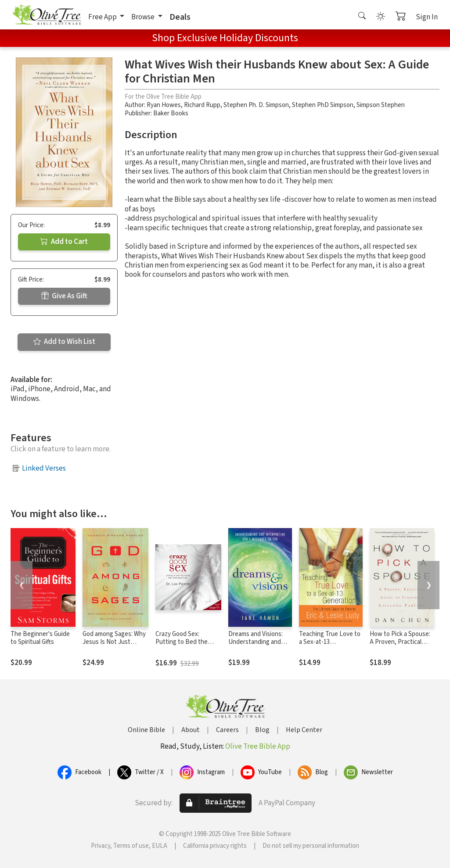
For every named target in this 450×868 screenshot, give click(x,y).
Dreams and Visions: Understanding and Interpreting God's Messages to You (256, 647)
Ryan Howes (164, 105)
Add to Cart (64, 242)
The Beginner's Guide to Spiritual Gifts (40, 638)
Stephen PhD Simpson (323, 105)
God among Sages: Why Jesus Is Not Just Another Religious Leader (114, 647)
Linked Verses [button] (44, 468)
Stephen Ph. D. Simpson (256, 105)
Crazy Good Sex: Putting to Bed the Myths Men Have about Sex (187, 647)
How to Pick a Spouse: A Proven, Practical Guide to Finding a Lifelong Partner (400, 647)
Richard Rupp (202, 105)
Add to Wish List (64, 342)
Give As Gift (64, 296)
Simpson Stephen (381, 105)
